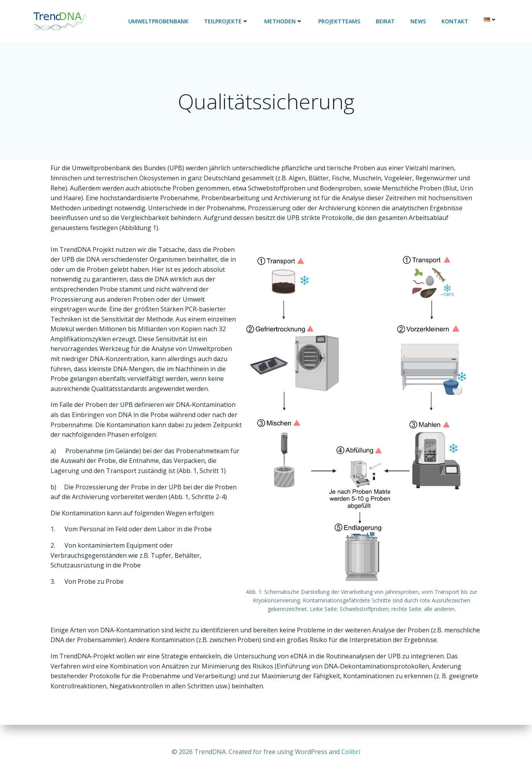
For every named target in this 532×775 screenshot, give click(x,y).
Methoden (284, 22)
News (419, 22)
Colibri (351, 752)
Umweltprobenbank (159, 22)
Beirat (386, 22)
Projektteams (340, 22)
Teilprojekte (227, 22)
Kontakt (456, 22)
